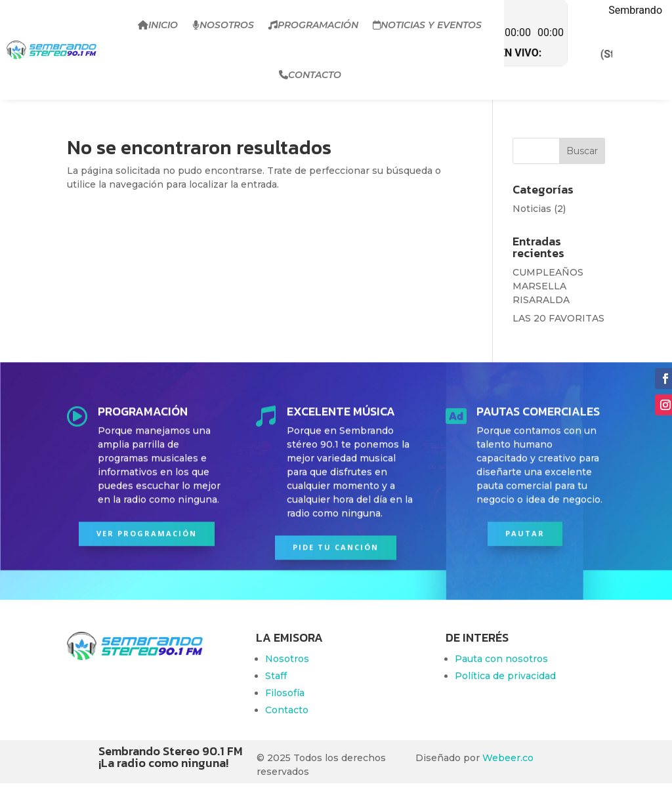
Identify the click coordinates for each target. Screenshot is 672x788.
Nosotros (223, 25)
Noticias (532, 209)
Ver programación (147, 530)
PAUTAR (525, 530)
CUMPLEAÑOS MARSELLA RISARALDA (548, 286)
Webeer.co (508, 758)
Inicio (158, 25)
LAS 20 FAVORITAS (558, 318)
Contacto (310, 75)
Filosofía (285, 693)
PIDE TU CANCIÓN (336, 544)
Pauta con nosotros (501, 659)
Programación (313, 25)
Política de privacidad (505, 676)
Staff (276, 676)
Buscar (582, 151)
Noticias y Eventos (427, 25)
